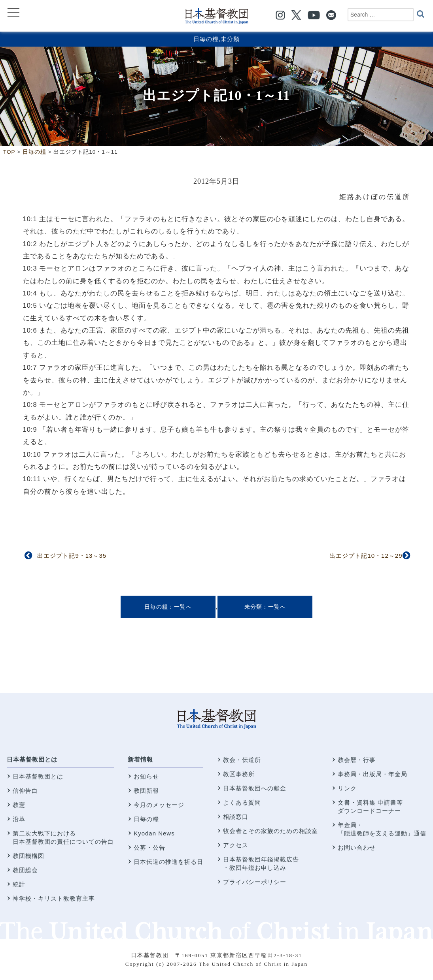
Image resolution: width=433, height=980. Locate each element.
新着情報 (140, 759)
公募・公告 (149, 847)
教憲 (19, 805)
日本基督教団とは (32, 759)
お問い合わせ (357, 847)
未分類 (230, 39)
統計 (19, 884)
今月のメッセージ (159, 805)
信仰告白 (25, 791)
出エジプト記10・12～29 (366, 556)
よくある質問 (242, 802)
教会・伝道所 (242, 760)
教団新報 (146, 791)
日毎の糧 (206, 39)
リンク (347, 788)
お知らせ (146, 776)
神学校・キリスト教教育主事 (54, 898)
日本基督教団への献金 (255, 788)
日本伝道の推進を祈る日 (168, 862)
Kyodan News (154, 833)
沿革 (19, 819)
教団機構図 (28, 856)
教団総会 (25, 870)
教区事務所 (239, 774)
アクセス (236, 845)
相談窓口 (236, 817)
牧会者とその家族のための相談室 (270, 831)
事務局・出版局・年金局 (372, 774)
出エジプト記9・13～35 (72, 556)
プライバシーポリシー (255, 882)
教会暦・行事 (357, 760)
